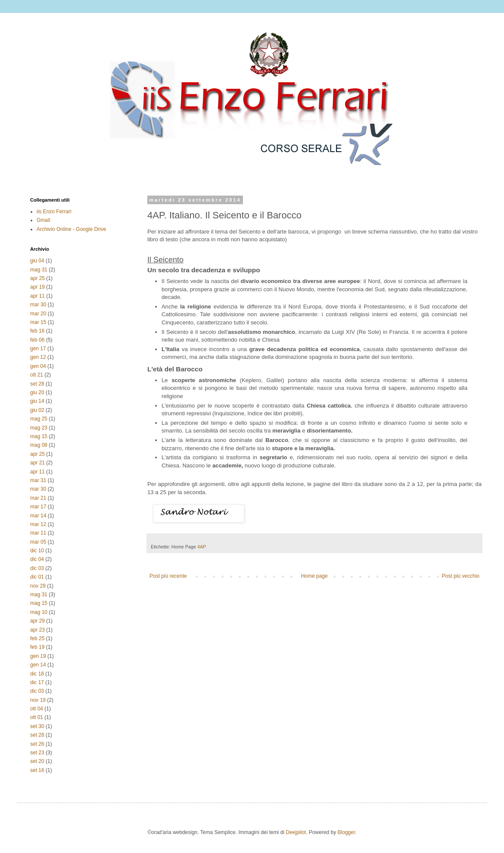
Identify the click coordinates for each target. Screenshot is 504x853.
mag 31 (39, 270)
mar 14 (38, 516)
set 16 (37, 770)
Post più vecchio (461, 576)
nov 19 (38, 700)
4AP (202, 547)
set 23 (37, 753)
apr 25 (37, 278)
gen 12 (38, 357)
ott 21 (37, 375)
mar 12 (38, 524)
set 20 (37, 761)
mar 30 (38, 305)
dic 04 (37, 559)
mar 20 (38, 314)
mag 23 (39, 428)
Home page (314, 576)
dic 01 (37, 577)
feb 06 (37, 340)
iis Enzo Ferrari (54, 212)
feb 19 (37, 647)
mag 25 (39, 419)
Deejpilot (296, 832)
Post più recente (168, 576)
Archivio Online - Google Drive (71, 229)
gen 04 (38, 366)
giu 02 (37, 410)
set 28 (37, 384)
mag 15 (39, 436)
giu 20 (37, 392)
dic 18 (37, 674)
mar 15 (38, 322)
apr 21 (37, 463)
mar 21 (38, 498)
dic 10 (37, 551)
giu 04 (37, 261)
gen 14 (38, 665)
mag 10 (39, 612)
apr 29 (37, 621)
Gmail (43, 220)
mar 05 (38, 542)
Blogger (347, 832)
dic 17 (37, 682)
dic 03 (37, 568)
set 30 (37, 726)
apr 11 (37, 296)
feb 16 (37, 331)
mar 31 (38, 480)
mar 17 (38, 507)
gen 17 (38, 349)
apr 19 (37, 287)
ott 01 (37, 717)
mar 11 (38, 533)
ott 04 (37, 709)
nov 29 (38, 586)
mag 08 (39, 445)
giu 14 (37, 401)
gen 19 (38, 656)
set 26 (37, 744)
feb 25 (37, 638)
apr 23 (37, 630)
